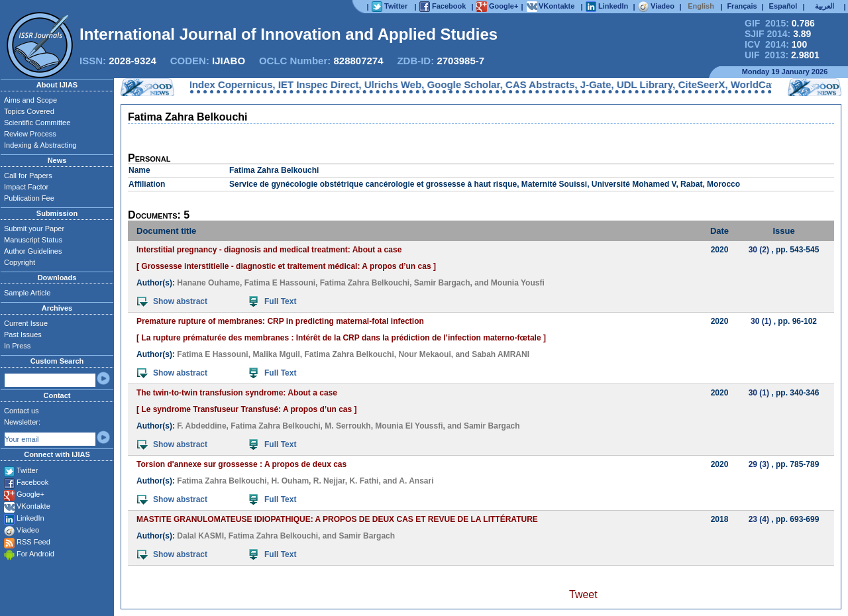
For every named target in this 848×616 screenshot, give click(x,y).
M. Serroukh (347, 426)
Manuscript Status (33, 240)
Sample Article (27, 293)
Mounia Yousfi (518, 283)
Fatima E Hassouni (280, 283)
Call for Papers (28, 176)
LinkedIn (30, 518)
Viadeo (28, 530)
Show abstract (172, 301)
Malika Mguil (276, 354)
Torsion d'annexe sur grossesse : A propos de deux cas (241, 464)
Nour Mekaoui (424, 354)
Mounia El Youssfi (409, 426)
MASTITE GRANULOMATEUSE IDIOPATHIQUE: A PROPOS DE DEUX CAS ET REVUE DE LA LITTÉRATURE (337, 519)
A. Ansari (416, 481)
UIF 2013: (782, 55)
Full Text (273, 301)
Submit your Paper (34, 229)
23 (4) (759, 519)
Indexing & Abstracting (40, 145)
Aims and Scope (30, 100)
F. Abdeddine (201, 426)
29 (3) (759, 464)
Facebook (32, 482)
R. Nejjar (329, 481)
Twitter (27, 470)
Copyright (20, 262)
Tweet (583, 594)
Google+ (30, 494)
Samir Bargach (442, 283)
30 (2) (759, 250)
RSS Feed (33, 542)
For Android (35, 554)
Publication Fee (29, 198)
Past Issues (23, 334)
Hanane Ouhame (208, 283)
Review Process (30, 134)
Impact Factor (26, 187)
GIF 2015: (780, 23)
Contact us (22, 411)
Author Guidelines (33, 251)
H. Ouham (290, 481)
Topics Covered (29, 111)
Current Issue (26, 323)
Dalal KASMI (200, 536)
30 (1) (761, 321)
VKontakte (33, 506)
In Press (17, 346)
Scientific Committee (37, 123)
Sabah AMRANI (501, 354)
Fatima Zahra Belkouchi (365, 283)
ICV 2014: (776, 44)
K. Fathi (364, 481)
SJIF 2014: (778, 34)
